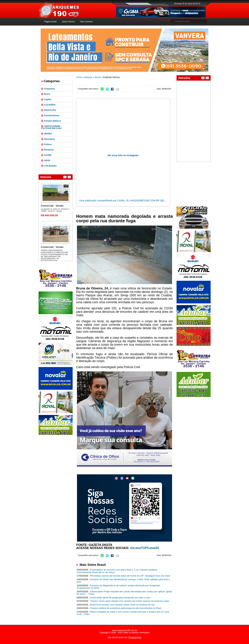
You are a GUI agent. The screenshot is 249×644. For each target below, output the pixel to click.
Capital (48, 99)
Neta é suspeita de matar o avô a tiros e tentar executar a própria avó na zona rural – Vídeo (123, 613)
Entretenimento (52, 116)
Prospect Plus (135, 637)
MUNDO (48, 134)
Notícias (88, 77)
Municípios (50, 139)
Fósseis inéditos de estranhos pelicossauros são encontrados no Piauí (126, 608)
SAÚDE (48, 155)
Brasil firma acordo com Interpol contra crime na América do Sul (122, 605)
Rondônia (49, 150)
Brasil (47, 94)
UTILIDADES (50, 166)
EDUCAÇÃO (50, 110)
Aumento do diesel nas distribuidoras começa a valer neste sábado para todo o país (123, 581)
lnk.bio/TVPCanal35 (145, 548)
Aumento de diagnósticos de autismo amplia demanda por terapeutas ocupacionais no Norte (118, 587)
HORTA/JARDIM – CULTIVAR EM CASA (51, 127)
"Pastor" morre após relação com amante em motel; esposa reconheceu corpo (130, 601)
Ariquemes (50, 89)
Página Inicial (50, 22)
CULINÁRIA (50, 105)
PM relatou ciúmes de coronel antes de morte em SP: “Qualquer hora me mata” (130, 576)
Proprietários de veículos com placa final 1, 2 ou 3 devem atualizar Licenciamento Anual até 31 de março (117, 571)
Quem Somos (68, 22)
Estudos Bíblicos (53, 121)
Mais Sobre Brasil (93, 565)
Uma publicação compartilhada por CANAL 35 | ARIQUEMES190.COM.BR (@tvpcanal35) (128, 200)
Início (79, 77)
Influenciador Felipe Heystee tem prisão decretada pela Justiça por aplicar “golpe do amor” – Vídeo (124, 593)
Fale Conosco (86, 22)
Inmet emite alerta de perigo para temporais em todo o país (120, 598)
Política (48, 144)
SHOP (47, 161)
